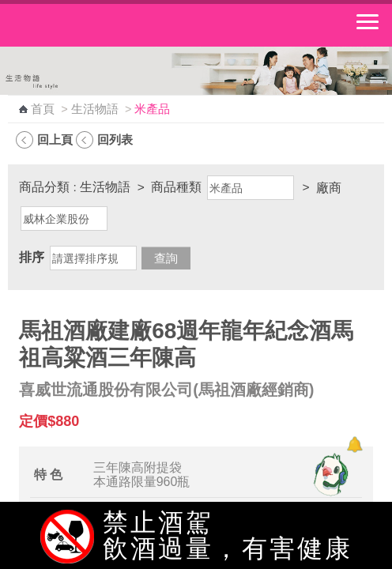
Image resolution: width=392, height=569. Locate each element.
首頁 (43, 109)
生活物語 (95, 109)
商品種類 (176, 187)
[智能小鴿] (329, 474)
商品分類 (44, 187)
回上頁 (55, 139)
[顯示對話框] (354, 445)
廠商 (329, 188)
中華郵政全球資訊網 (99, 25)
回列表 (115, 139)
